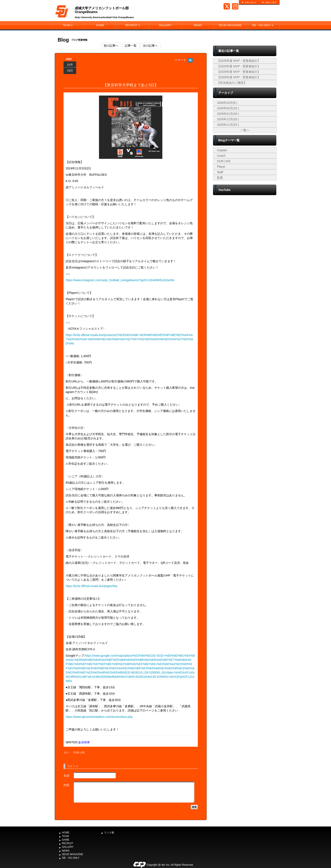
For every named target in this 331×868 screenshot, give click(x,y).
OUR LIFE (79, 753)
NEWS (198, 25)
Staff (220, 172)
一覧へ (245, 130)
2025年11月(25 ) (228, 125)
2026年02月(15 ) (228, 108)
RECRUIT (133, 25)
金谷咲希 (84, 742)
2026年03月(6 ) (227, 103)
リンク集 (109, 833)
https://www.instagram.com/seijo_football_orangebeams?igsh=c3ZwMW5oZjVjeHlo (120, 280)
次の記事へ (150, 46)
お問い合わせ (250, 3)
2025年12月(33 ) (228, 119)
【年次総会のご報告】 (232, 83)
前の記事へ (111, 46)
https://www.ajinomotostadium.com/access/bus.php (99, 717)
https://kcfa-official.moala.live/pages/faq (91, 586)
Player (221, 167)
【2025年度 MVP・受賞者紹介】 (239, 61)
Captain (222, 150)
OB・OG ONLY (263, 25)
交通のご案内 (271, 3)
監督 (220, 178)
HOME (66, 833)
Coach (221, 156)
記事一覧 (131, 46)
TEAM (68, 25)
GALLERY (165, 25)
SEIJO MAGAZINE (230, 25)
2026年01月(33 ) (228, 114)
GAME (100, 25)
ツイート (180, 60)
